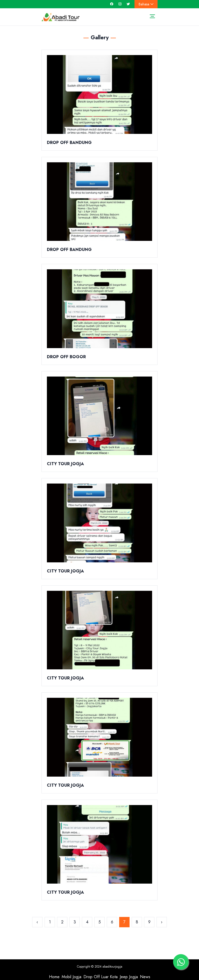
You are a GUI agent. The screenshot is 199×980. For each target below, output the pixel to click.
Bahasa (146, 4)
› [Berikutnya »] (162, 922)
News (145, 977)
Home (54, 977)
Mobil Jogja (72, 977)
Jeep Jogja (129, 977)
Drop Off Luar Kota (101, 977)
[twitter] (128, 4)
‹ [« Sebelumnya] (37, 922)
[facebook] (112, 4)
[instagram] (120, 4)
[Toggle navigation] (152, 16)
